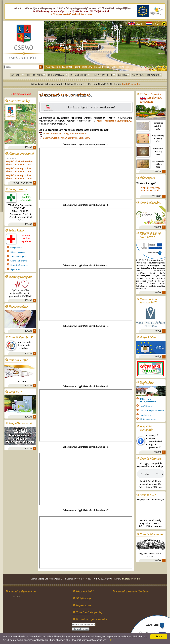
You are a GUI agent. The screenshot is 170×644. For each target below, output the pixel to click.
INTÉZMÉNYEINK (79, 75)
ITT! (110, 640)
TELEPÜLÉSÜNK (35, 75)
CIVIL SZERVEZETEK (103, 75)
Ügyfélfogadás (146, 406)
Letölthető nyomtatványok (152, 411)
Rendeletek (145, 415)
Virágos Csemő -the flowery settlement (151, 98)
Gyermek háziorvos (19, 261)
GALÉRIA (122, 75)
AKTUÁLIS (16, 75)
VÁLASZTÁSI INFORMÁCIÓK (146, 75)
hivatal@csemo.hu (131, 84)
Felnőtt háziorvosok (19, 265)
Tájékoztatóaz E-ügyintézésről (148, 400)
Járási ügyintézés (148, 419)
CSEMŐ (16, 597)
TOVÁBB (28, 147)
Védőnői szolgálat (18, 257)
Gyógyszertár (16, 248)
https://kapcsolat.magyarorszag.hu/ (115, 121)
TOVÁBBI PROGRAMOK (22, 183)
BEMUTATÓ (157, 196)
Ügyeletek (15, 270)
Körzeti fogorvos (18, 252)
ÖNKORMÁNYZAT (57, 75)
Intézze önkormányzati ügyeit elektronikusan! (65, 134)
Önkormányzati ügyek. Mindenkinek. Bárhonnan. (66, 138)
